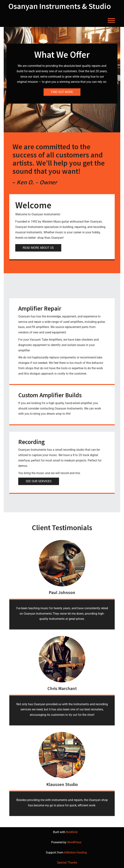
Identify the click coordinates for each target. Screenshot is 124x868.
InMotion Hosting (75, 852)
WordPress (74, 842)
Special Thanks (67, 863)
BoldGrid (72, 832)
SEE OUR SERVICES (39, 481)
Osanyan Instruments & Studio (60, 6)
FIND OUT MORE (62, 92)
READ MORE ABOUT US (38, 248)
